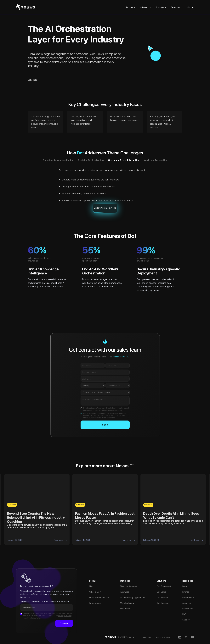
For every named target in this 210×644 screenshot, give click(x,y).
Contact (191, 7)
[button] (131, 7)
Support (186, 620)
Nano (92, 586)
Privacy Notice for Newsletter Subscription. (99, 418)
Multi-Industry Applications (133, 597)
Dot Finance (162, 597)
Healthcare (125, 609)
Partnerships (188, 597)
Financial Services (128, 586)
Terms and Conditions (163, 637)
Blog (185, 586)
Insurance (125, 592)
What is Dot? (95, 592)
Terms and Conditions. (114, 410)
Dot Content (163, 603)
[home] (26, 7)
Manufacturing (127, 603)
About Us (187, 603)
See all (131, 465)
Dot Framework (164, 586)
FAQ (184, 614)
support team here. (121, 357)
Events (186, 592)
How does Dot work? (99, 597)
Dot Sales (161, 592)
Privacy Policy (146, 637)
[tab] (58, 161)
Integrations (95, 603)
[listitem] (37, 509)
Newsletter (188, 609)
